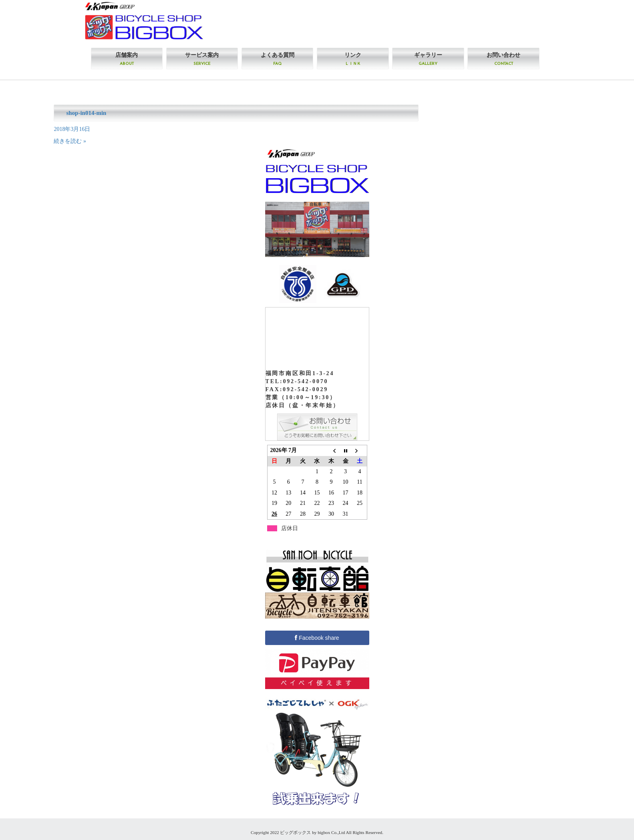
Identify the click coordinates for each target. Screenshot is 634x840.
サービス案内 (202, 59)
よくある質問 (278, 59)
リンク (353, 59)
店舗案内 (127, 59)
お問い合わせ (503, 59)
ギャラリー (428, 59)
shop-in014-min (86, 113)
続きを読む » (70, 141)
